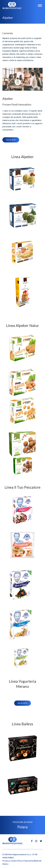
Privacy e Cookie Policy (12, 861)
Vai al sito (11, 140)
